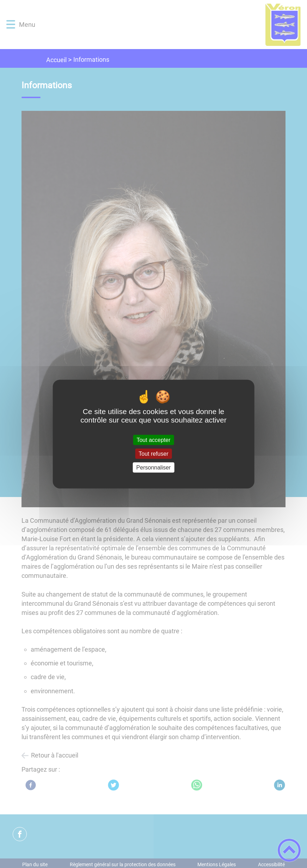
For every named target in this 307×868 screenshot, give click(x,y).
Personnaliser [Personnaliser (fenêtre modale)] (154, 468)
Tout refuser (153, 453)
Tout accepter (153, 440)
